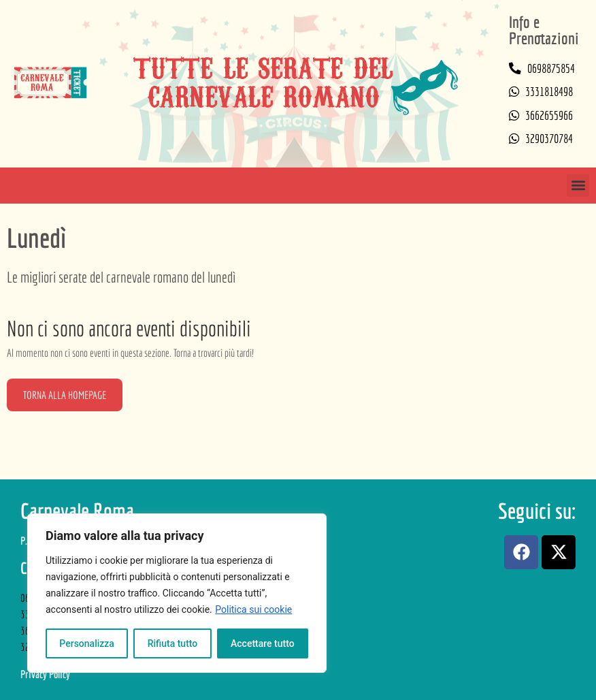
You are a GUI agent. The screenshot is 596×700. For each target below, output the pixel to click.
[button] (578, 186)
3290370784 (549, 139)
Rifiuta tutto (173, 643)
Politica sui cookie (253, 609)
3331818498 (549, 92)
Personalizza (87, 643)
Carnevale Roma (77, 511)
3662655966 (549, 115)
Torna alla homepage (65, 395)
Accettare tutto (263, 643)
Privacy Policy (45, 674)
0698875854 (551, 68)
